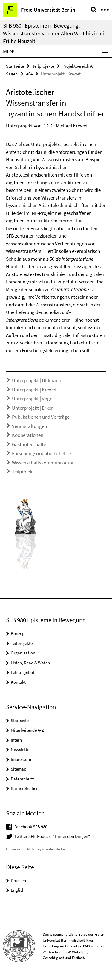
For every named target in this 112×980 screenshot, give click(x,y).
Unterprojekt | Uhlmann (37, 380)
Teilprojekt (23, 472)
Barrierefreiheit (25, 788)
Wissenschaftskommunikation (43, 463)
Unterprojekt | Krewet (34, 390)
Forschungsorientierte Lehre (41, 453)
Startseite (15, 66)
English (18, 890)
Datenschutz (22, 779)
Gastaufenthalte (29, 444)
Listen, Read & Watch (30, 663)
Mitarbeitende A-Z (27, 730)
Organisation (23, 653)
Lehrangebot (23, 672)
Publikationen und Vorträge (41, 417)
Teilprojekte (43, 66)
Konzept (18, 633)
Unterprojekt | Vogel (33, 399)
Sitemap (19, 769)
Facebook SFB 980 (31, 827)
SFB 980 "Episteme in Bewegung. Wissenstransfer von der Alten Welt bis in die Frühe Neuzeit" (55, 33)
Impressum (21, 759)
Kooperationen (28, 435)
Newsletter (21, 749)
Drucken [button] (18, 881)
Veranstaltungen (29, 426)
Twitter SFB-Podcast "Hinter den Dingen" (52, 836)
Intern (16, 740)
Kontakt (18, 682)
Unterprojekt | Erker (32, 408)
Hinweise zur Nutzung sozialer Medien (36, 849)
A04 (29, 74)
